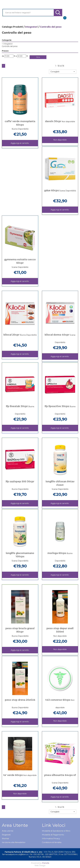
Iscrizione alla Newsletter (14, 842)
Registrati (6, 835)
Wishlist (5, 838)
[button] (63, 72)
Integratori (31, 27)
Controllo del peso (10, 46)
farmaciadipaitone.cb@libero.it (15, 854)
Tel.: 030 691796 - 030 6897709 (43, 854)
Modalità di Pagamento (53, 835)
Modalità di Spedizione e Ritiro (56, 831)
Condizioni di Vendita (52, 842)
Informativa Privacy (51, 838)
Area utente (8, 831)
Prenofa (46, 863)
